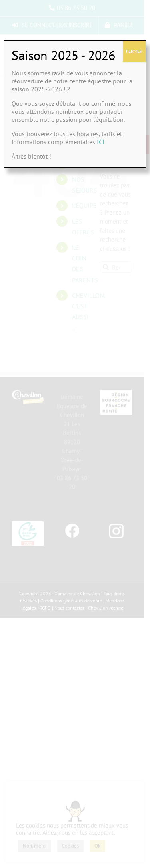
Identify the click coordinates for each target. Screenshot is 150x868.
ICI (101, 142)
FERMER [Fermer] (134, 51)
